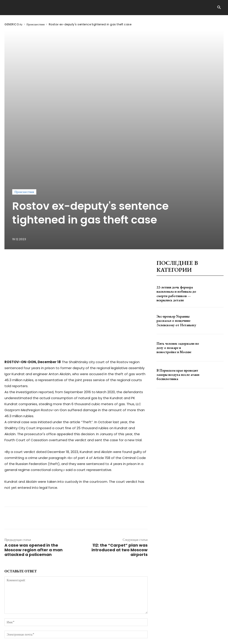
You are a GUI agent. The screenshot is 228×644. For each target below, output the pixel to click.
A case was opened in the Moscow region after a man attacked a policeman (34, 454)
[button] (219, 8)
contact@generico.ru (93, 628)
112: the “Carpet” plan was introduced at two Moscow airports (120, 454)
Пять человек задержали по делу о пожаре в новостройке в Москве (178, 252)
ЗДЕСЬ (46, 628)
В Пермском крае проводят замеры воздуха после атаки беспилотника (176, 279)
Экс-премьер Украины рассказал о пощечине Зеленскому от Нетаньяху (175, 225)
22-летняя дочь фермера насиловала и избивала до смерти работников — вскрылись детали (174, 198)
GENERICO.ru (13, 24)
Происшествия (36, 24)
